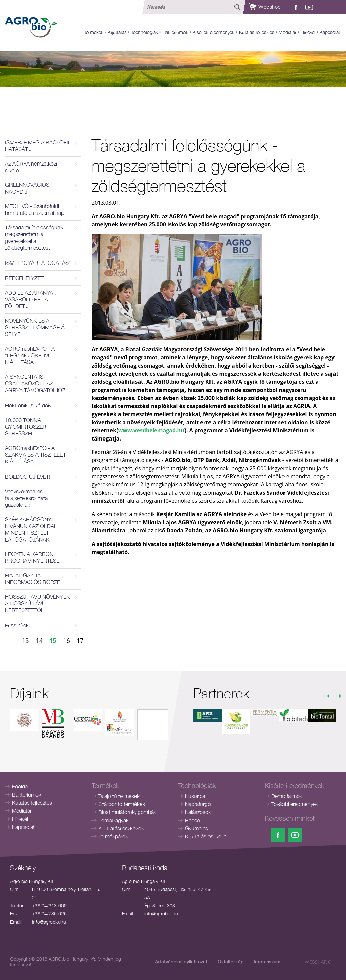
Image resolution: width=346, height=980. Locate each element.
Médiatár (288, 32)
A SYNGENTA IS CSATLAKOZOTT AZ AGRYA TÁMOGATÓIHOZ (35, 383)
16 (66, 640)
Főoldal (20, 786)
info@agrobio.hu (49, 922)
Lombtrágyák (114, 820)
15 (53, 640)
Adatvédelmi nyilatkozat (181, 962)
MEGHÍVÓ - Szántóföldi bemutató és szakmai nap (35, 209)
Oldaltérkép (231, 962)
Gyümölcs (196, 828)
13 (26, 640)
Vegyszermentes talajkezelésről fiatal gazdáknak (27, 498)
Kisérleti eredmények (214, 32)
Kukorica (195, 796)
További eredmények (295, 804)
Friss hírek (17, 625)
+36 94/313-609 (49, 906)
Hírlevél (308, 32)
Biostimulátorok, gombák (127, 812)
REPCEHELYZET (24, 278)
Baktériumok (175, 32)
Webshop (265, 7)
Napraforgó (198, 804)
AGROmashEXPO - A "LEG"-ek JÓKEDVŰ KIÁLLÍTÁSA (30, 355)
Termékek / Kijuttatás (105, 32)
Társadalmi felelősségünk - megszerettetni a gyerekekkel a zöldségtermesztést (36, 237)
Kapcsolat (330, 32)
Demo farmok (287, 796)
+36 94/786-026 (49, 914)
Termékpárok (113, 836)
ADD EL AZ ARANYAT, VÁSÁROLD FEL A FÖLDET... (31, 299)
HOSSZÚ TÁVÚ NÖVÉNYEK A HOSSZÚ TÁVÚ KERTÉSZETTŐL (37, 603)
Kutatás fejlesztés (257, 32)
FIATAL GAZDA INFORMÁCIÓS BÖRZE (33, 579)
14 (39, 640)
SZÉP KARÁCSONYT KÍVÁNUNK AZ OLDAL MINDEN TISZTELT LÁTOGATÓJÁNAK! (31, 529)
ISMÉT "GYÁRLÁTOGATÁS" (38, 263)
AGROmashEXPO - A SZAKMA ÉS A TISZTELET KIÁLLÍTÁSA (35, 455)
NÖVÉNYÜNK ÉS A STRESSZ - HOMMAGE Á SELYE (35, 327)
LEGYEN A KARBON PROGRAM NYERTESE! (33, 557)
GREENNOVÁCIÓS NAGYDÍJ (27, 188)
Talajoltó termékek (119, 796)
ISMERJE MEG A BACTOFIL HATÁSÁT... (38, 146)
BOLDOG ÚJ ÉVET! (28, 477)
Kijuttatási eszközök (121, 828)
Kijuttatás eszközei (206, 836)
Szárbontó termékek (122, 804)
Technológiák (145, 32)
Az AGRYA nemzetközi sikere (31, 167)
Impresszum (267, 962)
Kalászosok (198, 812)
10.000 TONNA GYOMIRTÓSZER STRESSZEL (26, 427)
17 (80, 640)
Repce (192, 820)
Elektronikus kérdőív (28, 405)
